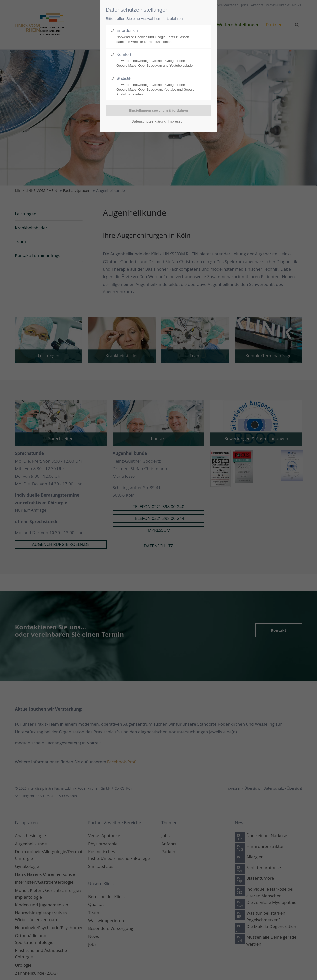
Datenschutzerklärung (149, 121)
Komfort (157, 60)
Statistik (157, 86)
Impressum (177, 121)
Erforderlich (157, 36)
